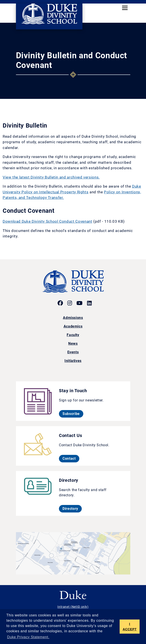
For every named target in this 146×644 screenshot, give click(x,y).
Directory (72, 508)
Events (73, 352)
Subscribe (73, 414)
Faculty (73, 335)
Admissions (73, 318)
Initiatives (73, 361)
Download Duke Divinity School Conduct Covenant (47, 221)
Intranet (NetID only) (73, 607)
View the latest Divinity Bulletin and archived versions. (51, 177)
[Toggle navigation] (125, 8)
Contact (71, 458)
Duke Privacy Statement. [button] (28, 637)
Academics (73, 326)
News (73, 344)
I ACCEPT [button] (130, 627)
